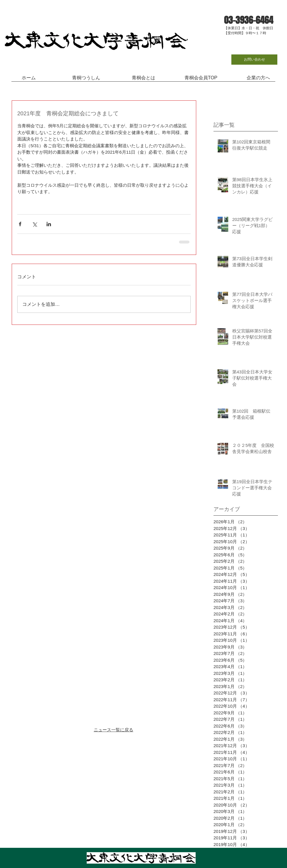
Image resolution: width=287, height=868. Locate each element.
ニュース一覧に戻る (113, 730)
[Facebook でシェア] (20, 224)
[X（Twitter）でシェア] (34, 224)
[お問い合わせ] (254, 60)
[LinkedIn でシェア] (49, 224)
